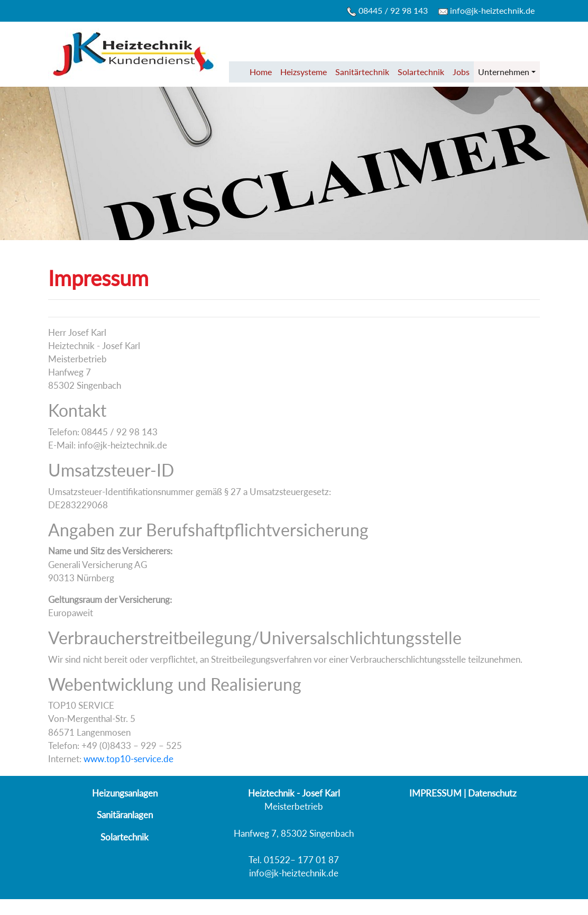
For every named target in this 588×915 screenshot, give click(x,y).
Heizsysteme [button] (304, 72)
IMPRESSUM (435, 793)
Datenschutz (492, 793)
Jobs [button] (461, 72)
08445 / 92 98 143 (387, 11)
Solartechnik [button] (421, 72)
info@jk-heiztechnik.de (486, 10)
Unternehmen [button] (504, 72)
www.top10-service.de (128, 759)
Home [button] (261, 72)
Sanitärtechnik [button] (362, 72)
